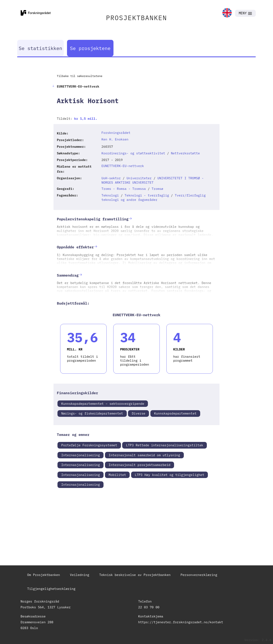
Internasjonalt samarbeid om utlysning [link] (144, 455)
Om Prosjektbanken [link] (44, 575)
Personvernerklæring (199, 575)
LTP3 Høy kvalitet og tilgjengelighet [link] (170, 475)
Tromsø (157, 189)
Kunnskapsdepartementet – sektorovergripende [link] (103, 404)
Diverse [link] (138, 413)
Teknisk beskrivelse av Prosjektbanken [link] (135, 575)
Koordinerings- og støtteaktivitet (133, 153)
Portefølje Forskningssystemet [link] (89, 445)
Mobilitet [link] (117, 475)
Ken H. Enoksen (115, 139)
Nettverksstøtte (185, 153)
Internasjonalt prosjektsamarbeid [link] (140, 465)
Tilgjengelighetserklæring (51, 589)
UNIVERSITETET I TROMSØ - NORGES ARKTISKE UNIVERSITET (153, 180)
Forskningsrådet (116, 133)
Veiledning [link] (80, 575)
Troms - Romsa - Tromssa (124, 189)
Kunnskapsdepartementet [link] (175, 413)
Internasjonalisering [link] (80, 455)
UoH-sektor (111, 178)
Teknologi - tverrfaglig (147, 195)
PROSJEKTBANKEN (136, 18)
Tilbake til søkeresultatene (80, 76)
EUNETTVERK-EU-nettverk (123, 166)
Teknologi (110, 195)
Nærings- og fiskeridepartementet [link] (92, 413)
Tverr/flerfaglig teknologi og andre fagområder (154, 197)
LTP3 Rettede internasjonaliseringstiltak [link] (165, 445)
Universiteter (139, 178)
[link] (227, 13)
